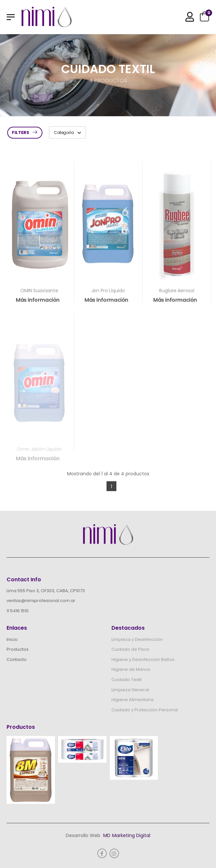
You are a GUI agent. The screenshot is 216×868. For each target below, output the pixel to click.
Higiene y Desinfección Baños (143, 659)
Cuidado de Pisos (130, 649)
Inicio (12, 639)
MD (107, 835)
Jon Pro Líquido (108, 293)
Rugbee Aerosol (177, 293)
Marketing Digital (131, 835)
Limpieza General (130, 690)
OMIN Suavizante (39, 293)
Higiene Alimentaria (132, 700)
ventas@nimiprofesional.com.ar (41, 601)
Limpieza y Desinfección (137, 639)
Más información (38, 303)
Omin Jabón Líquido (39, 453)
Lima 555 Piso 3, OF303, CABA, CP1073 (46, 591)
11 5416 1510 (18, 611)
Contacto (17, 659)
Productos (18, 649)
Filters (21, 132)
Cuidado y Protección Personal (145, 710)
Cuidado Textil (127, 680)
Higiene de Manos (131, 669)
